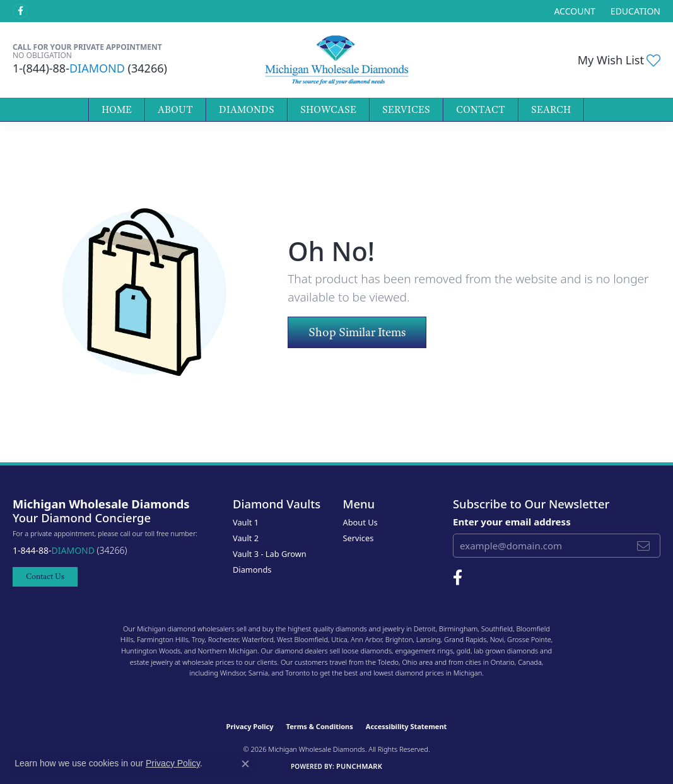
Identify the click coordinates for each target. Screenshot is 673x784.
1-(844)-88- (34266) (90, 68)
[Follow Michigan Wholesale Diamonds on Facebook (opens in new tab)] (20, 11)
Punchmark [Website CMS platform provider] (359, 766)
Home (117, 110)
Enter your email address (512, 522)
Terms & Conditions (320, 726)
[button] (573, 11)
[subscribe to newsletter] (643, 546)
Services (406, 110)
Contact (481, 110)
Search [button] (551, 110)
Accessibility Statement (407, 726)
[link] (634, 11)
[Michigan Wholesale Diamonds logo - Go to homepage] (337, 60)
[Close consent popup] (245, 764)
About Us (360, 522)
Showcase (328, 110)
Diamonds (247, 110)
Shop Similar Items (357, 332)
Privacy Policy (250, 726)
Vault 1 (246, 522)
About (175, 110)
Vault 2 (246, 538)
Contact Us (45, 576)
